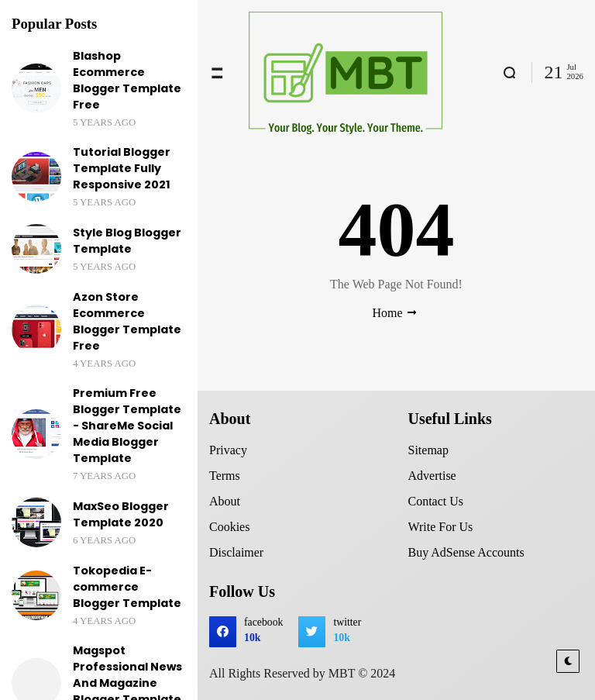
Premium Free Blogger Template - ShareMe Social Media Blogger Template (127, 426)
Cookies (229, 527)
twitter (347, 632)
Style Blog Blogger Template (127, 241)
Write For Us (441, 527)
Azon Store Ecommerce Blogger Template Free (127, 321)
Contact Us (436, 501)
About (225, 501)
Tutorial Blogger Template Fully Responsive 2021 (122, 168)
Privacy (228, 450)
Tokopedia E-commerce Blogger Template (127, 587)
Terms (225, 476)
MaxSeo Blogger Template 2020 (121, 514)
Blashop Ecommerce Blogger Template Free (127, 80)
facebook (263, 632)
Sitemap (428, 450)
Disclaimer (236, 552)
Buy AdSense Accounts (466, 552)
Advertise (432, 476)
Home (387, 313)
